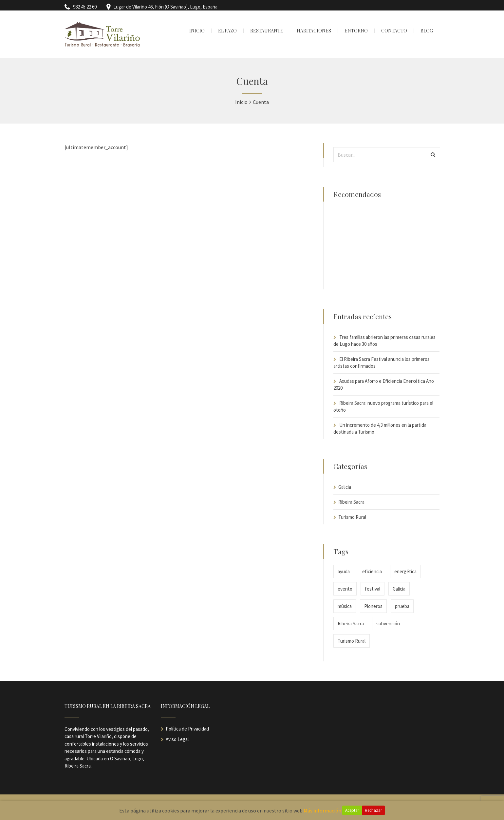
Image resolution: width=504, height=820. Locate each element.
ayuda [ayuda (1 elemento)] (344, 571)
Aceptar (352, 810)
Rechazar (373, 810)
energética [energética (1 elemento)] (405, 571)
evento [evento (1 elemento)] (345, 589)
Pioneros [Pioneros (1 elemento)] (373, 606)
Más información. (323, 810)
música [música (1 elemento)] (345, 606)
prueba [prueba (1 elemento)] (402, 606)
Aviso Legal (177, 739)
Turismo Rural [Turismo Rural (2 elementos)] (352, 641)
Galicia (345, 487)
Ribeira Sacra (351, 502)
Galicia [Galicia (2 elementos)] (399, 589)
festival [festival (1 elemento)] (373, 589)
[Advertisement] (386, 248)
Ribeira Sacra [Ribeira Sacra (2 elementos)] (351, 624)
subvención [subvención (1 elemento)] (388, 624)
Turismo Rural (352, 517)
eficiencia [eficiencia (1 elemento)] (372, 571)
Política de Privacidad (187, 729)
